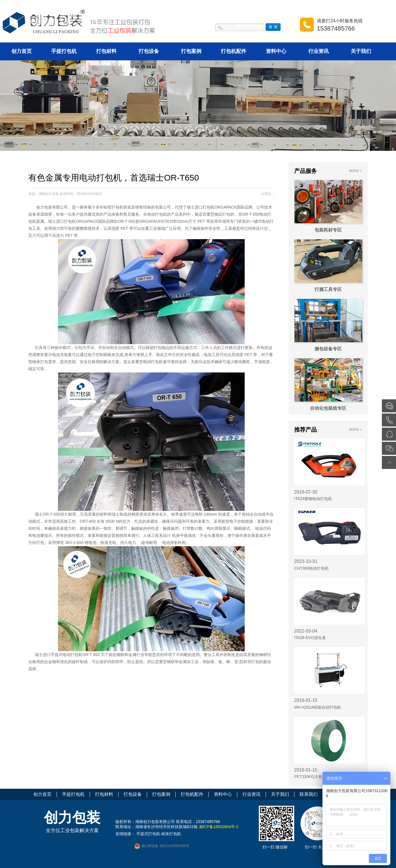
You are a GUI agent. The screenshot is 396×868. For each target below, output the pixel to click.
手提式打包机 (148, 834)
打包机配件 (234, 51)
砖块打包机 (171, 834)
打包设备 (149, 51)
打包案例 (191, 51)
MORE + (356, 171)
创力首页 (21, 51)
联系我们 (309, 794)
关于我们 (361, 51)
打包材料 (106, 51)
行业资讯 (318, 51)
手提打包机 (64, 51)
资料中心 (276, 51)
